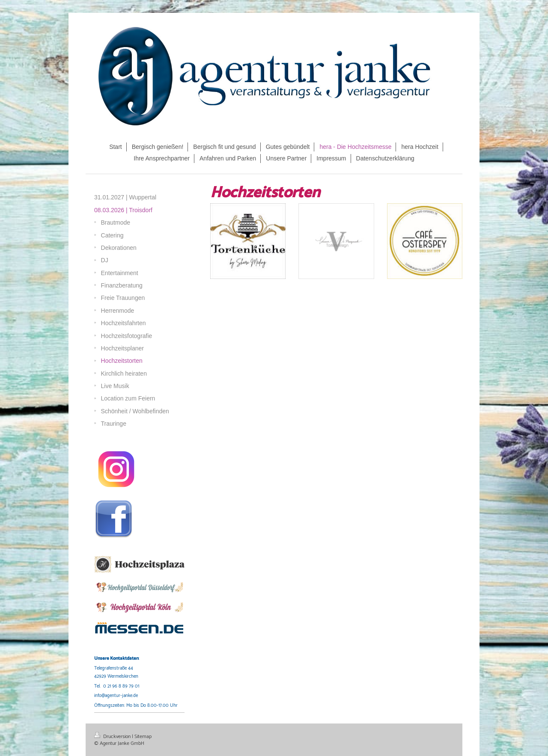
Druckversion (113, 737)
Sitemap (143, 737)
